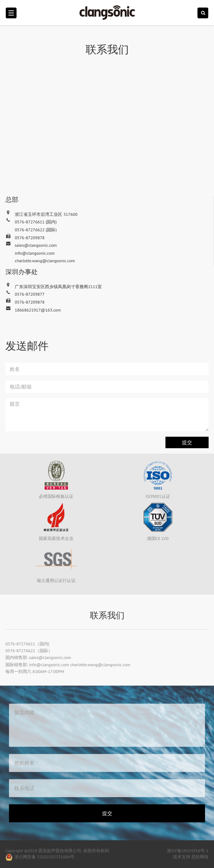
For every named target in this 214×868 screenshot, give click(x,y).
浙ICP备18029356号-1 (188, 851)
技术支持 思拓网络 (191, 857)
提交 (187, 442)
